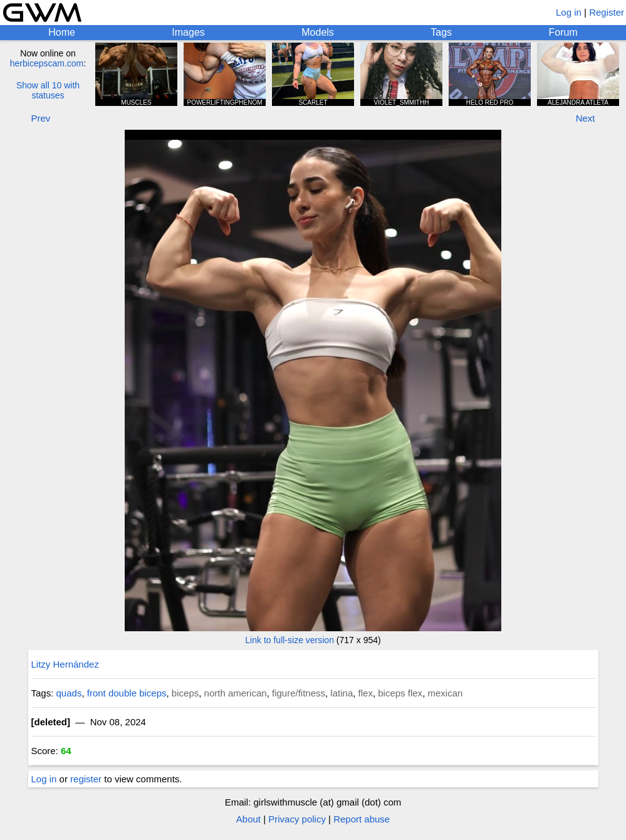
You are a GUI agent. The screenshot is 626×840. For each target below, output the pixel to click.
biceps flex (400, 693)
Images (188, 32)
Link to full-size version (290, 640)
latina (342, 693)
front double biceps (127, 693)
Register (607, 12)
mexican (445, 693)
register (86, 779)
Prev (41, 118)
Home (62, 32)
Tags (441, 32)
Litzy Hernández (65, 664)
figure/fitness (299, 693)
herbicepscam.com (47, 63)
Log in (569, 12)
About (248, 819)
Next (586, 118)
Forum (563, 32)
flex (366, 693)
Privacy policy (297, 819)
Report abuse (362, 819)
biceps (185, 693)
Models (318, 32)
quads (69, 693)
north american (236, 693)
